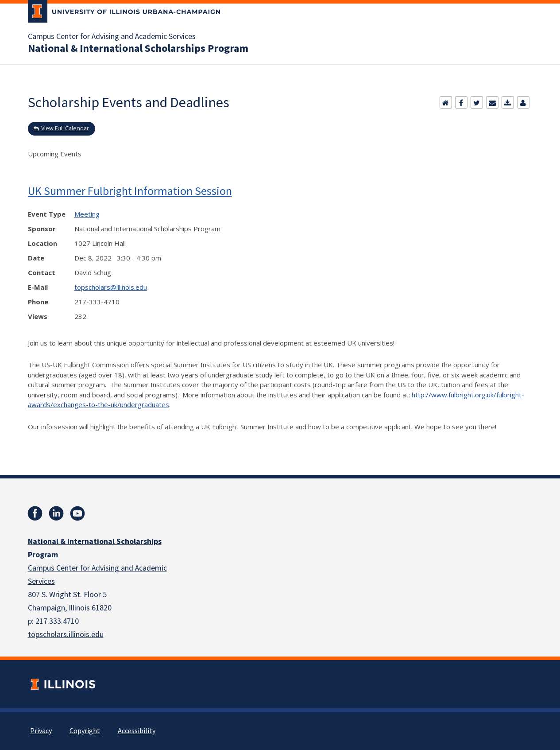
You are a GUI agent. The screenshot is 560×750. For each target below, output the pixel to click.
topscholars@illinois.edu (111, 287)
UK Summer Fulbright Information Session (130, 191)
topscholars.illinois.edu (66, 635)
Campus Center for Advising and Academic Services (112, 37)
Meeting (87, 214)
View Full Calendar (65, 128)
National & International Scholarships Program (138, 49)
